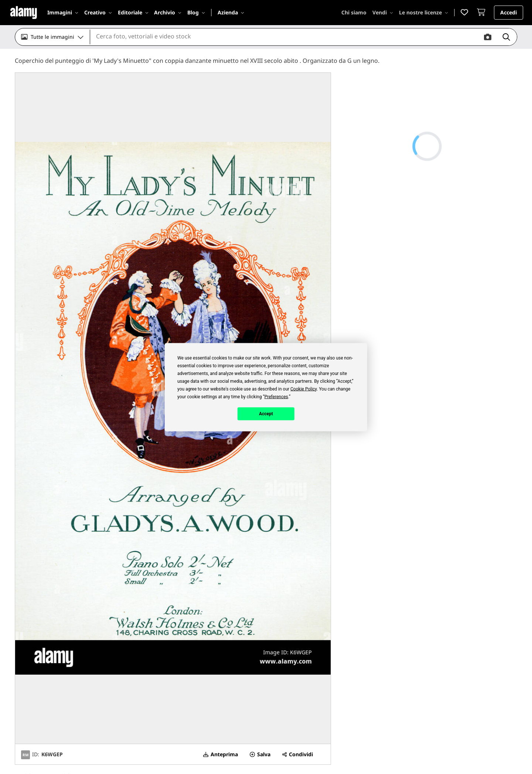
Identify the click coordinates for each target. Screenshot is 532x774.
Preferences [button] (276, 396)
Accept (266, 414)
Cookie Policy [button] (303, 389)
